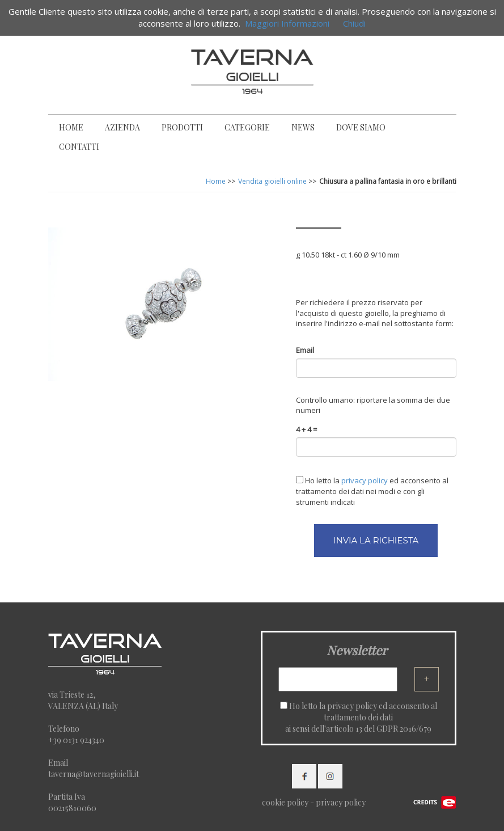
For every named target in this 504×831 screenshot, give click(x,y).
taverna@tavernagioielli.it (94, 774)
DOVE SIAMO (361, 127)
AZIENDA (122, 127)
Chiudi (354, 23)
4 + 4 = (306, 429)
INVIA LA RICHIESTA (376, 540)
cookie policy (285, 802)
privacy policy (352, 706)
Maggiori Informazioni (287, 23)
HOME (71, 127)
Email (305, 350)
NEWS (303, 127)
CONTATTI (79, 147)
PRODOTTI (182, 127)
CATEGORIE (247, 127)
